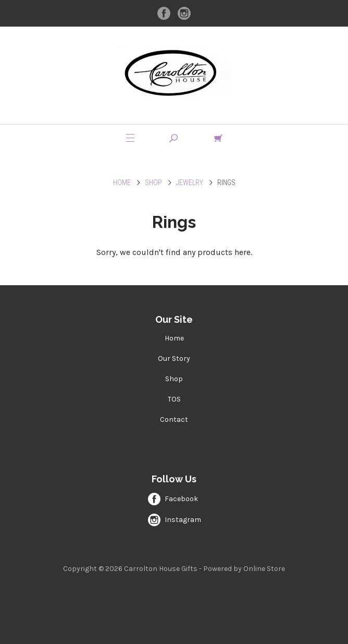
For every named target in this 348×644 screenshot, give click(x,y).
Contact (174, 420)
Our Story (174, 359)
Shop (153, 183)
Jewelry (190, 183)
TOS (174, 399)
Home (122, 183)
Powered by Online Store (244, 569)
